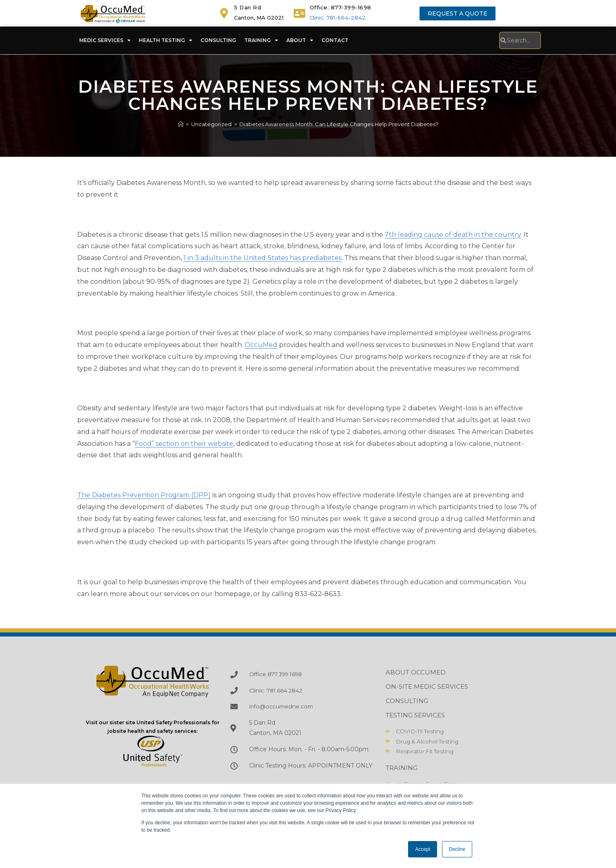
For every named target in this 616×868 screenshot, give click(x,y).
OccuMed (261, 345)
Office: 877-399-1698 (340, 7)
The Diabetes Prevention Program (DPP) (144, 495)
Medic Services (105, 40)
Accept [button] (423, 849)
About (300, 40)
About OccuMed (416, 672)
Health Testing (166, 40)
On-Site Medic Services (427, 687)
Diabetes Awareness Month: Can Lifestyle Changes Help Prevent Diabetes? (339, 124)
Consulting (218, 40)
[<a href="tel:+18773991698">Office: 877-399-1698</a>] (300, 13)
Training (261, 40)
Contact (335, 40)
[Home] (181, 124)
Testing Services (415, 715)
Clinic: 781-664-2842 (338, 18)
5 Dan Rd (248, 7)
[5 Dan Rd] (224, 13)
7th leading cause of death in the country (453, 235)
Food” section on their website (184, 444)
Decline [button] (457, 849)
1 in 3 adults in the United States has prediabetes (262, 258)
